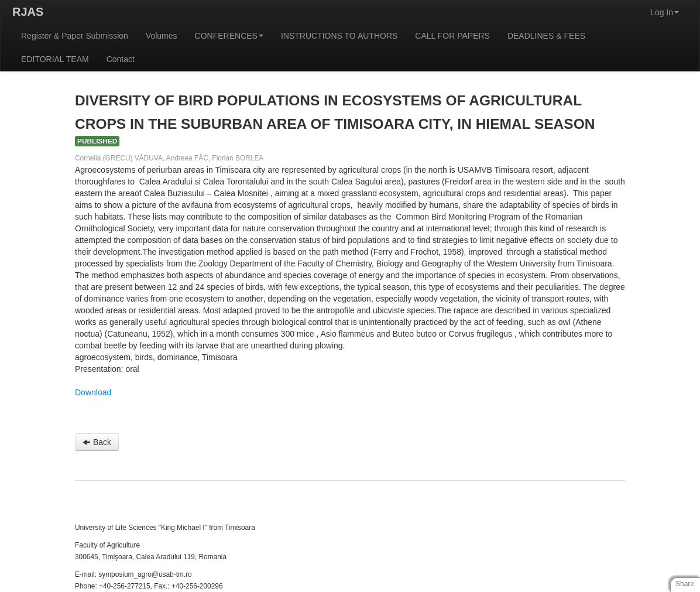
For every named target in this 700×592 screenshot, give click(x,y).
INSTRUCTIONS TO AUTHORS (339, 36)
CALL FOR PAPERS (452, 36)
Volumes (162, 36)
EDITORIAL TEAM (55, 59)
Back (97, 442)
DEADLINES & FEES (546, 36)
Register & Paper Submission (75, 36)
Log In (665, 12)
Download (93, 392)
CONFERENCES (229, 36)
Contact (121, 59)
